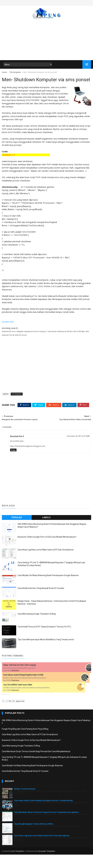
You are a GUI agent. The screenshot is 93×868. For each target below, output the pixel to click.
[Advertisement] (46, 38)
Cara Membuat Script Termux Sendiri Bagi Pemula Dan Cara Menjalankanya (36, 765)
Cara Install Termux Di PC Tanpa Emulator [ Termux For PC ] (44, 640)
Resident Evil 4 (17, 450)
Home (4, 72)
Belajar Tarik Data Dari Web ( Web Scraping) (20, 679)
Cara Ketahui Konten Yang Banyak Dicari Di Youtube (41, 602)
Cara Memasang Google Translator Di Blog (37, 627)
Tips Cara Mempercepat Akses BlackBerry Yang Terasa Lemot (46, 653)
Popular (17, 531)
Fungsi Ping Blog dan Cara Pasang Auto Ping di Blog (25, 742)
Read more (15, 684)
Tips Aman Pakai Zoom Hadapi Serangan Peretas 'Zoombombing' (43, 814)
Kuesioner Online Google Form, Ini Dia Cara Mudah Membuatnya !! (47, 550)
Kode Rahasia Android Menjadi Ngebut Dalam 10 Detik (23, 688)
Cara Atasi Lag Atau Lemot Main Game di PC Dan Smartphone (46, 563)
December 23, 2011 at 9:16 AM (78, 450)
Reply (13, 464)
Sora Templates (18, 865)
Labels (46, 531)
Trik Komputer (15, 72)
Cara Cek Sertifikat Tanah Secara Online (18, 698)
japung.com (5, 708)
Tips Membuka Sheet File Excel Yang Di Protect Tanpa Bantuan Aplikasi (46, 826)
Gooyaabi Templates (46, 865)
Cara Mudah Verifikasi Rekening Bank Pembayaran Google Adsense (48, 589)
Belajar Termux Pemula (25, 802)
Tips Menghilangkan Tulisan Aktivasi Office (34, 837)
